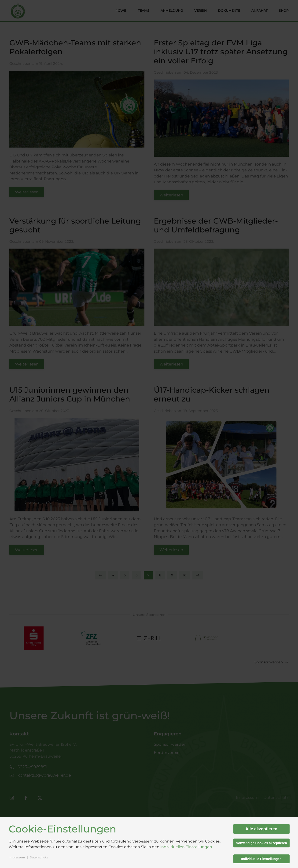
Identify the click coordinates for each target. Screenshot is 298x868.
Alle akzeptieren (261, 829)
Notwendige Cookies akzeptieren (261, 843)
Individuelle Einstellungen (261, 859)
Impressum (17, 857)
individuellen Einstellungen (186, 847)
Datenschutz (39, 857)
